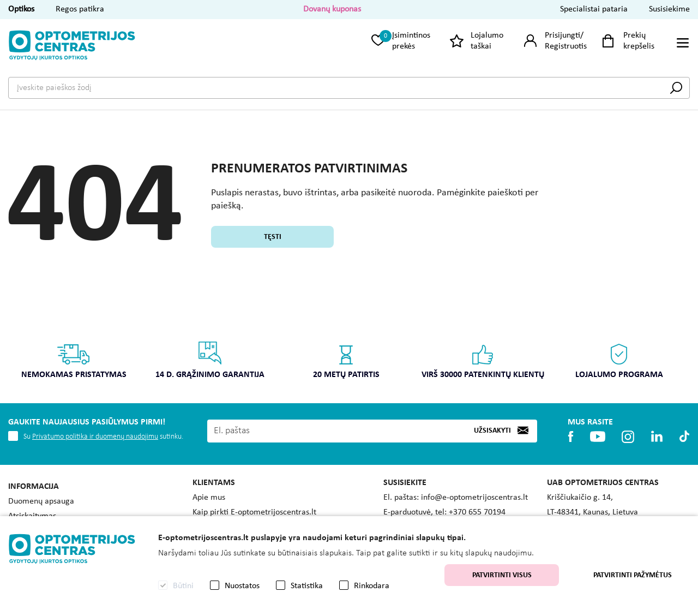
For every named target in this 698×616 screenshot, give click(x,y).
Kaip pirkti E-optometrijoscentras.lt (254, 512)
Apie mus (209, 498)
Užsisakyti (492, 431)
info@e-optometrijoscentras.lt (474, 498)
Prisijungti (562, 35)
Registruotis (566, 46)
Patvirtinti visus (502, 575)
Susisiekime (669, 9)
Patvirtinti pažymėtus (633, 575)
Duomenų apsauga (41, 501)
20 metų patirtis (346, 360)
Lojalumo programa (619, 360)
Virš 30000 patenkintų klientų (483, 360)
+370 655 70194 (477, 512)
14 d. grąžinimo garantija (210, 360)
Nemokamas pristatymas (74, 360)
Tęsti (273, 237)
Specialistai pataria (594, 9)
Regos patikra (80, 9)
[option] (74, 364)
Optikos (21, 9)
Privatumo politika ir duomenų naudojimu (95, 437)
